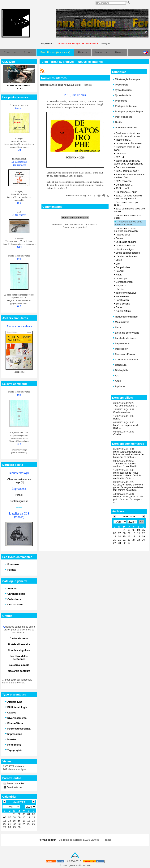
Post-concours (122, 117)
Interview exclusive (126, 293)
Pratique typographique (128, 111)
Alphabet (119, 386)
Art (116, 376)
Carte (119, 307)
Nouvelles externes (125, 317)
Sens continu (123, 304)
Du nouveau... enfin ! (127, 192)
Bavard (120, 271)
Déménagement (124, 282)
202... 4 (120, 157)
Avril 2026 (129, 517)
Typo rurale (120, 85)
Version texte (14, 787)
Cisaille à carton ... (123, 412)
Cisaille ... (118, 434)
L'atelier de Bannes (126, 256)
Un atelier (121, 153)
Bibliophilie (120, 370)
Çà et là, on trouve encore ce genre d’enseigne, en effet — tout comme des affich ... (128, 487)
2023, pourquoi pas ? (127, 171)
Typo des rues (122, 90)
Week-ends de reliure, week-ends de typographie (129, 162)
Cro (118, 264)
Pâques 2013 (123, 235)
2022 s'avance (124, 181)
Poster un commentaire (75, 218)
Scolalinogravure (19, 501)
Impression (120, 349)
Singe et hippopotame (128, 253)
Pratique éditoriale (125, 106)
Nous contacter (15, 783)
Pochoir (19, 495)
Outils (117, 122)
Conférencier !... (124, 185)
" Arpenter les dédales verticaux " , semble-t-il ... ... (127, 465)
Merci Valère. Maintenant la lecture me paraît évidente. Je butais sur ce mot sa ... (128, 454)
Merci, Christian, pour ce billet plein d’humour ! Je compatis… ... (129, 499)
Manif (119, 260)
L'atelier (120, 289)
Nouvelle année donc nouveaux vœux (128, 223)
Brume (119, 238)
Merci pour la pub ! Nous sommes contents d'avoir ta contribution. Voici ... (127, 476)
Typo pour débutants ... (125, 406)
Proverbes (120, 101)
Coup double (123, 267)
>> (141, 522)
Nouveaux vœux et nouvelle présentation (126, 230)
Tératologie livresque (126, 79)
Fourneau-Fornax (124, 354)
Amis (117, 381)
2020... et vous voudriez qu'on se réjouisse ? (128, 197)
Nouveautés (122, 296)
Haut (75, 856)
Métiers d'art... (123, 140)
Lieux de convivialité (126, 333)
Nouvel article (123, 311)
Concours (120, 365)
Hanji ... (117, 419)
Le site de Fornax (125, 245)
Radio (119, 275)
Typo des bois (122, 95)
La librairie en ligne (126, 242)
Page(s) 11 (122, 285)
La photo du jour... (124, 338)
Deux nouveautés (125, 167)
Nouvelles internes (125, 127)
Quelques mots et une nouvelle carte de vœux (127, 135)
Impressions (121, 343)
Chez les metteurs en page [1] (19, 481)
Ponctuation (122, 300)
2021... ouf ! (122, 188)
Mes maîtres (121, 322)
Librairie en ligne (125, 249)
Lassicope (121, 278)
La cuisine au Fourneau (129, 143)
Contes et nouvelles (125, 359)
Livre (117, 327)
